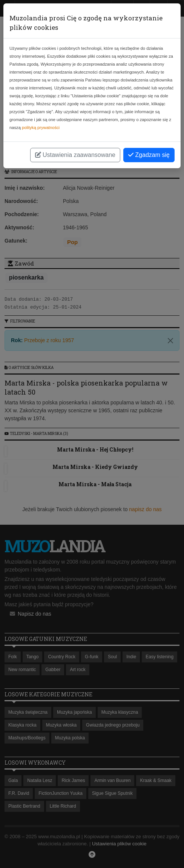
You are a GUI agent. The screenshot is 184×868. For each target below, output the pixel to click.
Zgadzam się (149, 155)
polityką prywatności (41, 128)
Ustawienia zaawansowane (75, 155)
